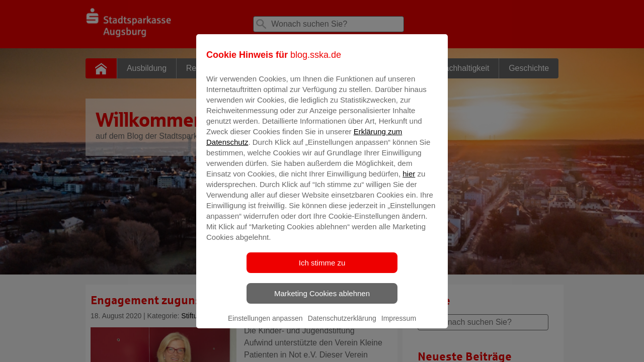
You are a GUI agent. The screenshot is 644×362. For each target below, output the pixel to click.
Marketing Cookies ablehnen (322, 300)
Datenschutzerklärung (342, 325)
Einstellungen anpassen (265, 325)
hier (409, 181)
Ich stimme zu (322, 270)
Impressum (399, 325)
